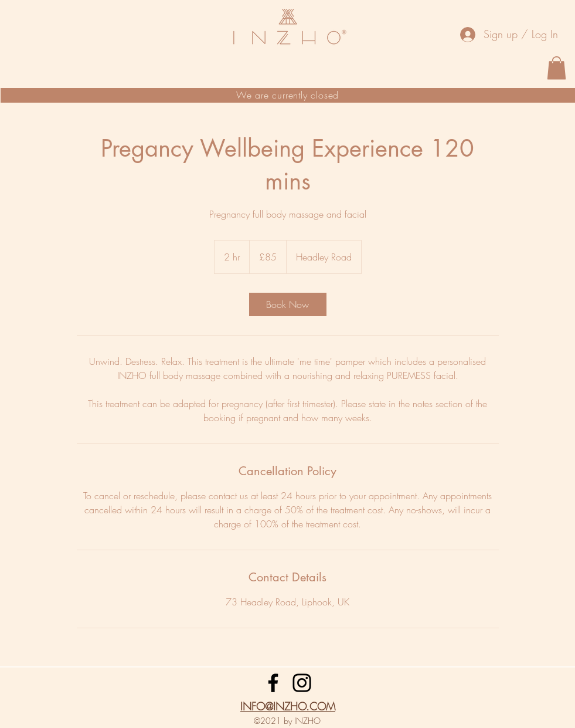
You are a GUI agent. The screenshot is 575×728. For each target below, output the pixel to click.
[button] (557, 68)
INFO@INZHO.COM (288, 706)
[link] (288, 304)
